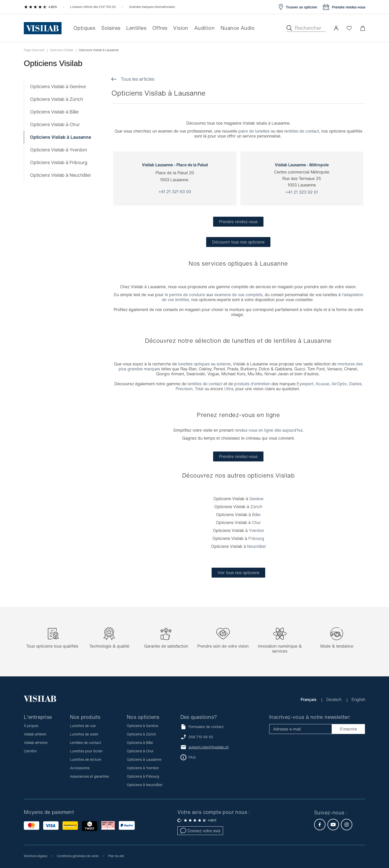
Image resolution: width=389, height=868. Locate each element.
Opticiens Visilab (62, 50)
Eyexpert (305, 384)
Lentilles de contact (86, 743)
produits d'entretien (252, 384)
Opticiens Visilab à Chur (55, 124)
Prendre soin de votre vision (223, 646)
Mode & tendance (337, 646)
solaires (224, 364)
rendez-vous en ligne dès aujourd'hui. (269, 430)
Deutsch (334, 699)
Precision (184, 389)
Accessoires (80, 768)
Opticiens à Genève (143, 726)
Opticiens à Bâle (140, 743)
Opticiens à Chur (140, 751)
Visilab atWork (35, 734)
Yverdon (256, 530)
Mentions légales (36, 856)
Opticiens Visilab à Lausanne (61, 137)
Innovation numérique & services (280, 649)
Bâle (256, 515)
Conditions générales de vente (78, 856)
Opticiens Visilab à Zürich (57, 99)
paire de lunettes (254, 131)
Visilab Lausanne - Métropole (302, 165)
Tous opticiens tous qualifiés (52, 646)
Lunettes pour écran (86, 751)
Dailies (355, 384)
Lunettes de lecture (86, 759)
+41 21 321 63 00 (175, 192)
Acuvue (322, 384)
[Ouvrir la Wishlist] (349, 28)
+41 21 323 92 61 (302, 192)
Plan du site (116, 856)
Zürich (256, 507)
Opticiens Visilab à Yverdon (59, 150)
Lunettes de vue (83, 726)
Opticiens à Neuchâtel (145, 785)
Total (200, 389)
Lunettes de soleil (84, 734)
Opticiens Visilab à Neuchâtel (60, 175)
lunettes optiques (194, 364)
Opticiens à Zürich (141, 734)
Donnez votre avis (200, 831)
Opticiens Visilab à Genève (58, 87)
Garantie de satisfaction (166, 646)
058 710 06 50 (201, 737)
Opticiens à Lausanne (144, 759)
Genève (256, 499)
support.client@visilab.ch (209, 747)
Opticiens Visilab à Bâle (54, 112)
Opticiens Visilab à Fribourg (59, 162)
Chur (256, 522)
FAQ (192, 757)
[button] (336, 28)
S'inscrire (348, 729)
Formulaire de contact (202, 727)
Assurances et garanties (89, 776)
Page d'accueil (34, 50)
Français (309, 699)
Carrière (30, 751)
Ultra (229, 389)
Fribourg (256, 538)
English (358, 699)
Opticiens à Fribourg (143, 776)
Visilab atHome (36, 743)
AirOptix (339, 384)
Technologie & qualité (109, 646)
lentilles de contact (302, 131)
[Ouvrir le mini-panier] (363, 28)
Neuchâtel (256, 546)
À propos (31, 726)
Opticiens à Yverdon (143, 768)
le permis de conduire (185, 295)
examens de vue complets (238, 295)
